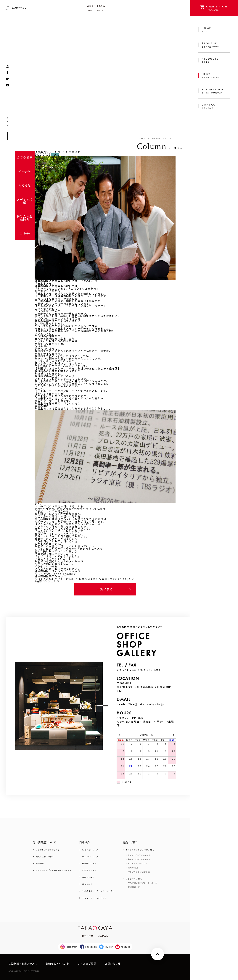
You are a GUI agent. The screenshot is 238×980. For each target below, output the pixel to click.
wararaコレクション (138, 863)
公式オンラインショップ (139, 855)
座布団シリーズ (89, 863)
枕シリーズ (87, 884)
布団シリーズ (88, 877)
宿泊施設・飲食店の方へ (23, 964)
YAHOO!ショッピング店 (139, 872)
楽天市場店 (133, 868)
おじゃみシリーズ (90, 850)
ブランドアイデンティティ (48, 850)
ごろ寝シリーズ (89, 870)
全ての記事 (25, 157)
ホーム (142, 138)
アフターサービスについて (94, 898)
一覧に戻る (105, 589)
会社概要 (40, 863)
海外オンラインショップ (139, 859)
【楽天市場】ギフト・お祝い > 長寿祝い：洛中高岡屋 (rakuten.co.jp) (85, 579)
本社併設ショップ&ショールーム (143, 883)
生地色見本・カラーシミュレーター (98, 891)
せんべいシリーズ (90, 857)
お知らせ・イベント (162, 138)
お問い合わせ (113, 964)
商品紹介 (85, 842)
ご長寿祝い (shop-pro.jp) (56, 574)
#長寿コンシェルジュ (48, 581)
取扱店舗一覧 (134, 887)
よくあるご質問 (87, 964)
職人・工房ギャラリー (46, 857)
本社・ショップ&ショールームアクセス (54, 870)
